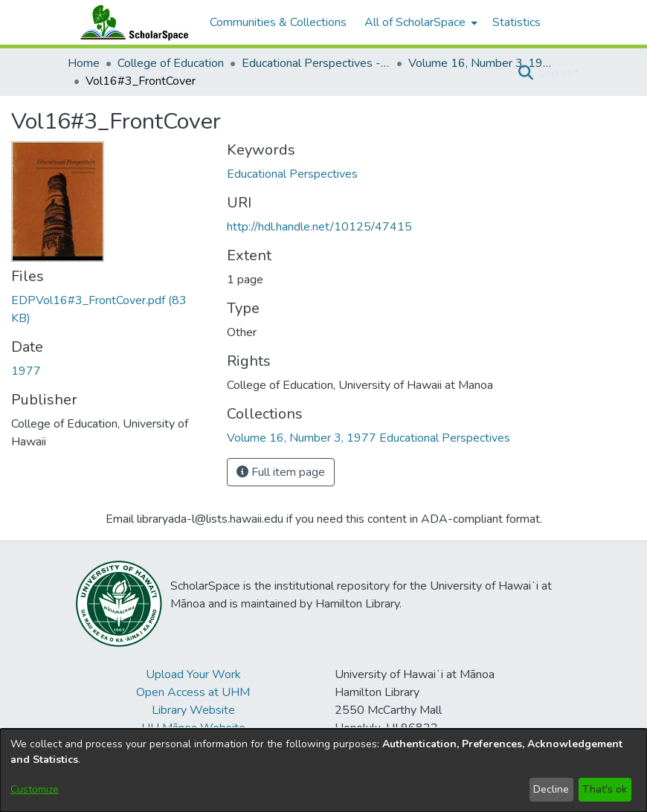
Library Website (193, 710)
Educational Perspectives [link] (292, 174)
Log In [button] (556, 73)
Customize (35, 789)
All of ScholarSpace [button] (415, 22)
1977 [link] (26, 371)
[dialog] (323, 770)
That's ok (605, 789)
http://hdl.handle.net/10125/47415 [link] (319, 227)
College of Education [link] (171, 63)
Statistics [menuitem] (516, 22)
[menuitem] (419, 22)
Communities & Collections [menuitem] (278, 22)
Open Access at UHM (193, 692)
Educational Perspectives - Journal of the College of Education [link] (316, 63)
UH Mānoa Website (193, 728)
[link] (368, 438)
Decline (551, 789)
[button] (525, 73)
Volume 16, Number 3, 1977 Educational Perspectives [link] (483, 63)
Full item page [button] (281, 472)
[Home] (131, 22)
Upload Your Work (193, 674)
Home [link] (84, 63)
